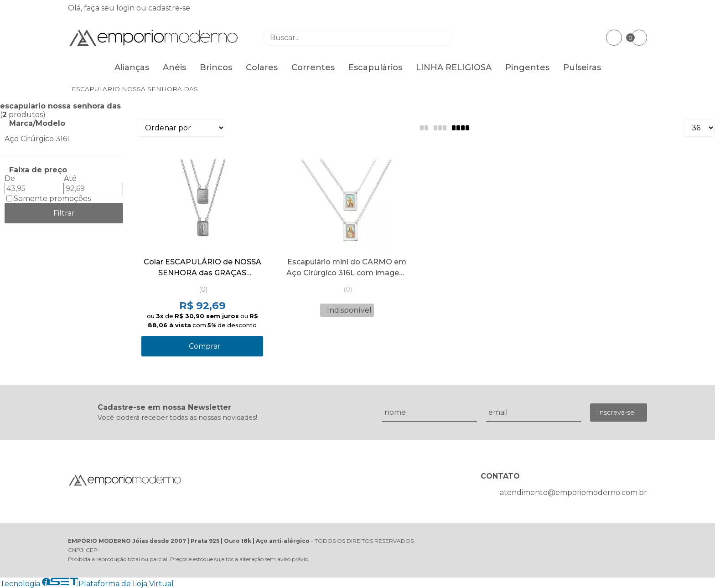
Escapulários (375, 67)
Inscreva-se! (616, 413)
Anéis (174, 67)
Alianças (132, 67)
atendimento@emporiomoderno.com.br (573, 493)
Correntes (313, 67)
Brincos (216, 67)
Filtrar (64, 213)
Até (70, 178)
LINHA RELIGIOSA (454, 67)
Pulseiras (582, 67)
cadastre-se (169, 8)
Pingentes (527, 67)
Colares (262, 67)
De (10, 178)
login (126, 8)
